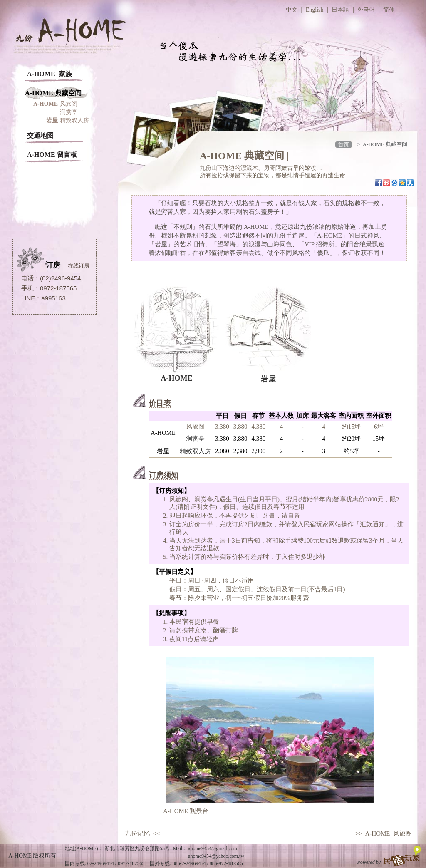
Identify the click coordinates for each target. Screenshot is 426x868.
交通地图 (40, 135)
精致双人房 (74, 120)
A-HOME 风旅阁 (389, 833)
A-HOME (177, 378)
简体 (389, 10)
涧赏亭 (69, 112)
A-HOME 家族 (50, 74)
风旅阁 (69, 104)
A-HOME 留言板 (52, 155)
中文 (292, 10)
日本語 (340, 10)
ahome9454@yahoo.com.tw (216, 856)
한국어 (366, 10)
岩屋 (268, 378)
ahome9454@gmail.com (213, 848)
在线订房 (79, 266)
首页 (344, 145)
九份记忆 (137, 833)
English (315, 10)
